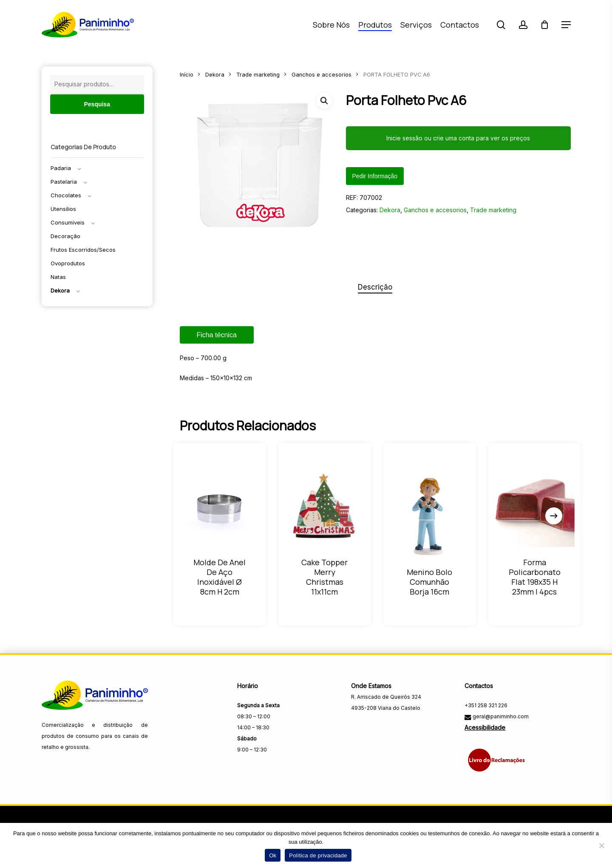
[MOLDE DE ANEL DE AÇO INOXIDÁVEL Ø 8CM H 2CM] (220, 507)
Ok (273, 855)
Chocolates (66, 195)
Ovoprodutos (68, 263)
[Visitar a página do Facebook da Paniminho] (358, 727)
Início (187, 75)
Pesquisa (97, 104)
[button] (566, 25)
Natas (58, 277)
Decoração (65, 236)
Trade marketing (258, 75)
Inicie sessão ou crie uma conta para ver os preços (458, 138)
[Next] (554, 516)
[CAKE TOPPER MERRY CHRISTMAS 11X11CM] (325, 507)
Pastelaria (64, 182)
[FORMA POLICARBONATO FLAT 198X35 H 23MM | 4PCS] (534, 507)
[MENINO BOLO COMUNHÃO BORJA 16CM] (429, 516)
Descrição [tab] (375, 287)
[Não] (601, 845)
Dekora (60, 290)
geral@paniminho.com (500, 716)
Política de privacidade (318, 855)
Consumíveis (68, 222)
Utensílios (63, 209)
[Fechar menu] (259, 166)
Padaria (61, 168)
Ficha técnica (217, 335)
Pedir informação (375, 176)
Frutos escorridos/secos (83, 250)
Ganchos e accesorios (322, 75)
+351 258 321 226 (486, 705)
